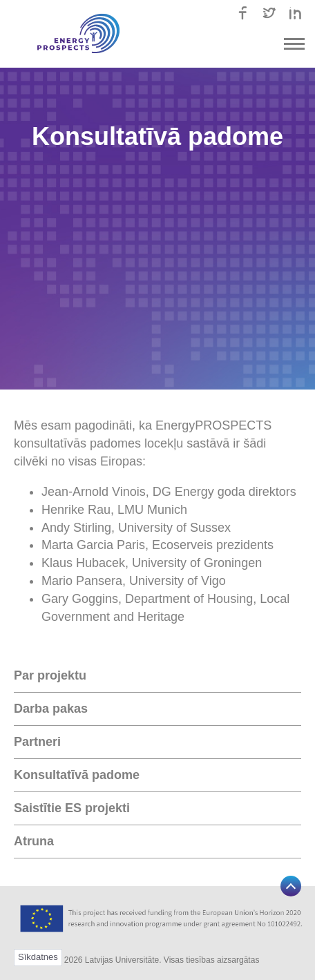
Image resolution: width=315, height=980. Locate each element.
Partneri (37, 742)
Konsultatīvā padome (77, 775)
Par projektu (50, 675)
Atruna (34, 841)
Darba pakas (51, 709)
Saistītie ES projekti (72, 808)
